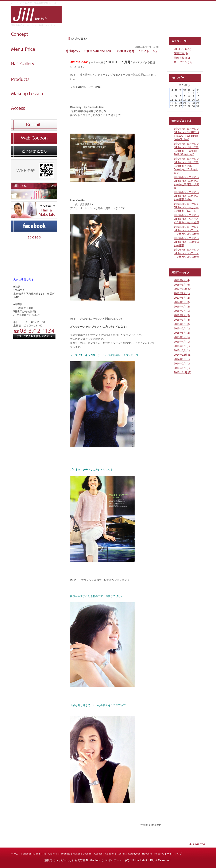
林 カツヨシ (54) (183, 62)
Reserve (159, 854)
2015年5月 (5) (182, 337)
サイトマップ (174, 854)
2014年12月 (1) (182, 355)
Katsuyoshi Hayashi (140, 854)
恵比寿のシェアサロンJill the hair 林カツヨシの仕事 (187, 242)
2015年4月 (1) (182, 342)
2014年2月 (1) (182, 364)
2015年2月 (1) (182, 351)
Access (98, 854)
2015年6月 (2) (182, 333)
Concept (26, 854)
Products (65, 854)
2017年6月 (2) (182, 298)
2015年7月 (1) (182, 329)
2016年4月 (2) (182, 307)
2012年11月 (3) (182, 372)
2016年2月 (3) (182, 315)
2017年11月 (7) (182, 289)
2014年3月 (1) (182, 359)
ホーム (15, 854)
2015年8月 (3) (182, 324)
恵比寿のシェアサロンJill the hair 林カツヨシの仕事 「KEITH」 (186, 207)
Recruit (121, 854)
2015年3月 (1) (182, 346)
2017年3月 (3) (182, 302)
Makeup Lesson (82, 854)
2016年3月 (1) (182, 311)
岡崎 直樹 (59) (182, 58)
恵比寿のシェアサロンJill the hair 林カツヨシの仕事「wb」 (186, 196)
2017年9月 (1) (182, 293)
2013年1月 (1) (182, 368)
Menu (37, 854)
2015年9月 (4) (182, 320)
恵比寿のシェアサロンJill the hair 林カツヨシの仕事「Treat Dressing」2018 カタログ (186, 166)
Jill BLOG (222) (182, 49)
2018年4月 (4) (182, 280)
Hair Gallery (50, 854)
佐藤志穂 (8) (181, 53)
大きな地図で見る (23, 280)
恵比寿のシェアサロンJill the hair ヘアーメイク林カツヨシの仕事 (186, 219)
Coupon (110, 854)
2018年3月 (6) (182, 285)
